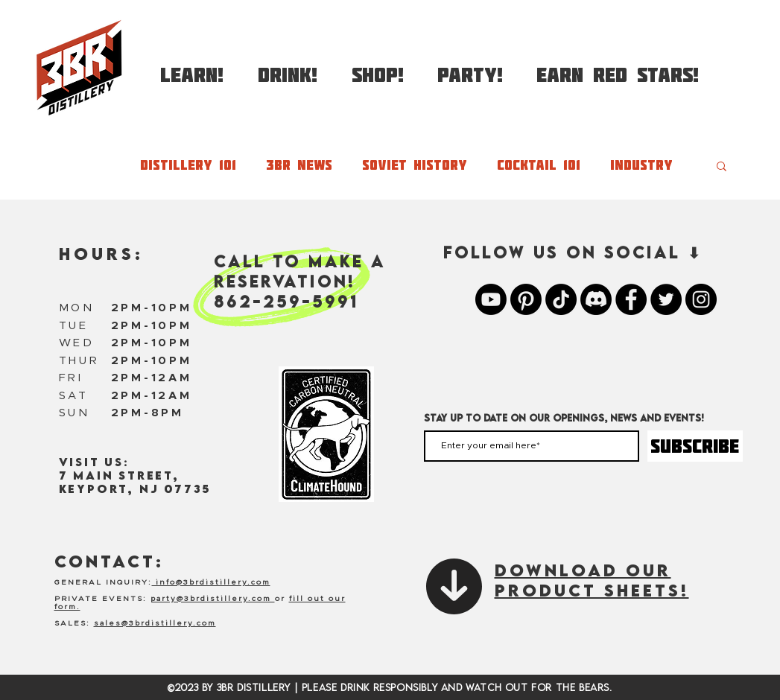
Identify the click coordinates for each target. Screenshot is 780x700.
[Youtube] (491, 299)
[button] (192, 68)
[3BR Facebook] (631, 299)
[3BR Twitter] (666, 299)
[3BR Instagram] (701, 299)
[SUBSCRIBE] (695, 446)
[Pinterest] (526, 299)
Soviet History (415, 165)
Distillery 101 (188, 165)
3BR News (299, 165)
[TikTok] (561, 299)
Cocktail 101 (539, 165)
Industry (641, 165)
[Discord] (596, 299)
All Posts (75, 165)
